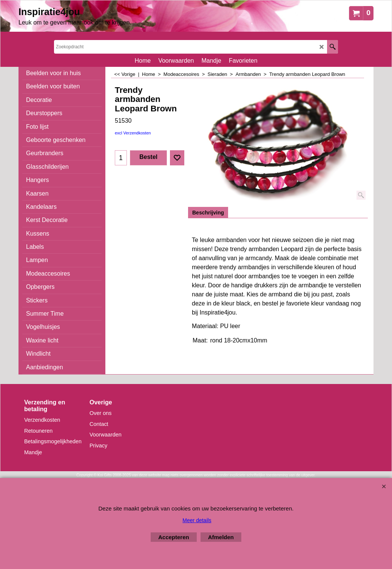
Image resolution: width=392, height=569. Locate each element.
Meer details (197, 520)
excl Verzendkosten (133, 133)
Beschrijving (208, 213)
